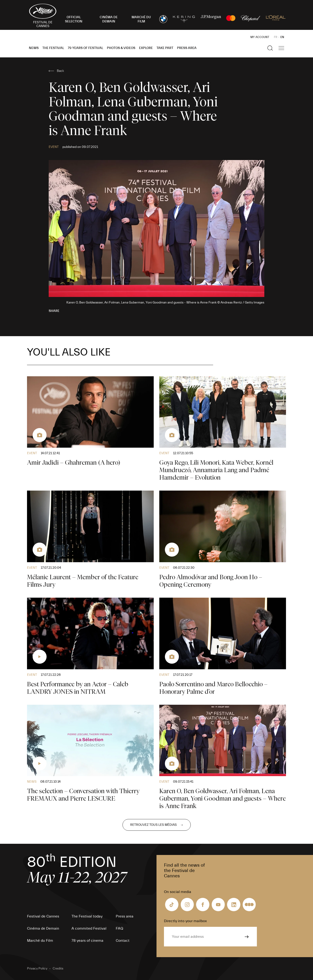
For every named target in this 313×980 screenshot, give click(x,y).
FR (276, 37)
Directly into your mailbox (185, 921)
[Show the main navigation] (281, 48)
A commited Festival (89, 928)
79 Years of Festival (85, 48)
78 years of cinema (87, 941)
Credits (58, 969)
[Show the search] (270, 48)
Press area (187, 48)
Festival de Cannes (43, 916)
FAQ (119, 928)
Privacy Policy (37, 969)
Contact (123, 941)
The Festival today (87, 916)
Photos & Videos (121, 48)
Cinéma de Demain (43, 928)
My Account (260, 37)
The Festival (53, 48)
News (34, 48)
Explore (146, 48)
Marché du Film (40, 941)
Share (54, 311)
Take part (165, 48)
